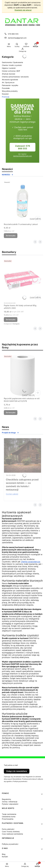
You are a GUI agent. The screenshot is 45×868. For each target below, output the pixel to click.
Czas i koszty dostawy (11, 831)
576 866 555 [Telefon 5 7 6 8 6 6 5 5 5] (13, 34)
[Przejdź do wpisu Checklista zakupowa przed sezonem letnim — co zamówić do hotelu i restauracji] (22, 455)
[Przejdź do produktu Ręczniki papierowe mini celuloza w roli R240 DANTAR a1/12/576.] (22, 375)
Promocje (6, 97)
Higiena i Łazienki (9, 68)
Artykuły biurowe (9, 74)
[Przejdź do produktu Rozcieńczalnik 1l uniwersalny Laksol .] (22, 201)
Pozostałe (6, 88)
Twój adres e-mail (11, 765)
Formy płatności (8, 829)
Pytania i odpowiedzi (10, 804)
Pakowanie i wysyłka (10, 85)
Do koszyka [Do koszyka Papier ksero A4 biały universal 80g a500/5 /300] (11, 319)
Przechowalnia (8, 819)
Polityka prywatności (10, 844)
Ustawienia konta (9, 817)
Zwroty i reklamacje (10, 802)
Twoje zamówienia (9, 814)
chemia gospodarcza (31, 562)
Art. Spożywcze (8, 82)
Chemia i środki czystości (12, 65)
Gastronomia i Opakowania (12, 62)
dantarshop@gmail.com (22, 156)
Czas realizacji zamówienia (12, 834)
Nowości (5, 94)
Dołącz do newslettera (17, 771)
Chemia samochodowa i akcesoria (15, 77)
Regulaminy (6, 799)
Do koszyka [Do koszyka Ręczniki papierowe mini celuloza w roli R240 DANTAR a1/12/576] (11, 412)
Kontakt (5, 857)
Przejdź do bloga (10, 433)
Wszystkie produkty (10, 91)
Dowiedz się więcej (23, 10)
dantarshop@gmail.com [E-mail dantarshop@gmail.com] (17, 38)
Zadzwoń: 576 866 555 (23, 147)
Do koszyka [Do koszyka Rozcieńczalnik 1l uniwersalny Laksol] (11, 236)
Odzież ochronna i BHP (11, 71)
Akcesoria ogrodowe (10, 80)
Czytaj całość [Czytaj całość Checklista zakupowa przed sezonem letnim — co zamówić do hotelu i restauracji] (12, 494)
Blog (4, 854)
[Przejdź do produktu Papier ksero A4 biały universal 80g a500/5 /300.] (22, 280)
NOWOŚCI (8, 175)
